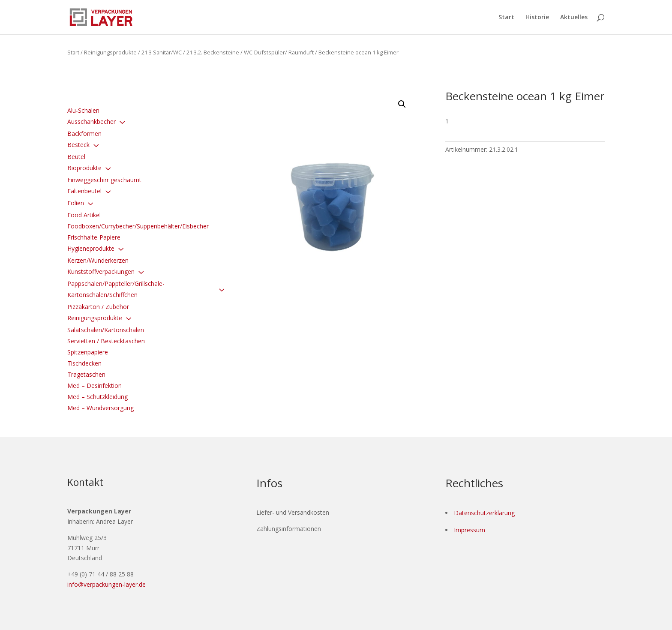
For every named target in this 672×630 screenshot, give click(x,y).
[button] (402, 104)
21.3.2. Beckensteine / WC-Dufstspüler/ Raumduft (250, 52)
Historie (537, 18)
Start (506, 18)
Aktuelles (574, 18)
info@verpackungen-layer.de (106, 584)
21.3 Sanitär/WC (162, 52)
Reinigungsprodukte (110, 52)
